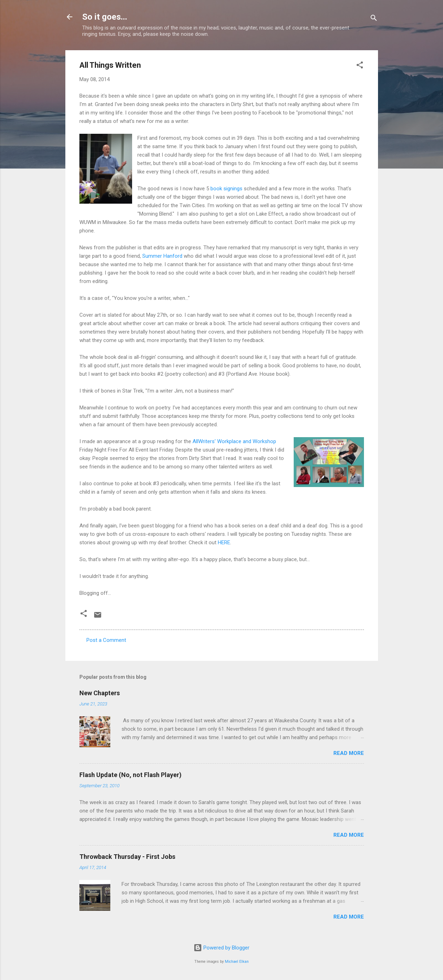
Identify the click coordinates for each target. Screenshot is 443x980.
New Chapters (100, 693)
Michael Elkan (237, 962)
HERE (224, 542)
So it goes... (105, 17)
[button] (360, 66)
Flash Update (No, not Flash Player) (131, 775)
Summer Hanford (162, 256)
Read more (349, 753)
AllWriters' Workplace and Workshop (234, 441)
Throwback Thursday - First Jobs (127, 857)
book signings (226, 189)
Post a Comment (106, 640)
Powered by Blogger (221, 948)
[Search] (374, 19)
